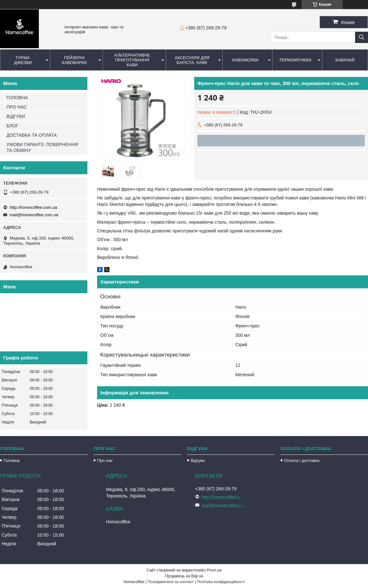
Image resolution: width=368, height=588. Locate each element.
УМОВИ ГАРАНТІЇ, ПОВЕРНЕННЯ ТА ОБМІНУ (42, 147)
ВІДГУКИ (16, 116)
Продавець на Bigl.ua (184, 576)
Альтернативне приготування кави (132, 60)
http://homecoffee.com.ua (33, 207)
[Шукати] (362, 37)
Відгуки (198, 460)
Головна (11, 460)
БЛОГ (12, 126)
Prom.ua (214, 570)
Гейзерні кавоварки (74, 60)
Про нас (105, 460)
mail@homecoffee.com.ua (34, 215)
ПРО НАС (17, 107)
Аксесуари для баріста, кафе (192, 60)
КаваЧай (345, 60)
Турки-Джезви (23, 60)
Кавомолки (245, 60)
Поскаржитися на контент (171, 582)
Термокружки (295, 60)
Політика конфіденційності (221, 582)
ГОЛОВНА (17, 98)
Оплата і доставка (302, 460)
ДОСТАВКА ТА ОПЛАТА (32, 135)
